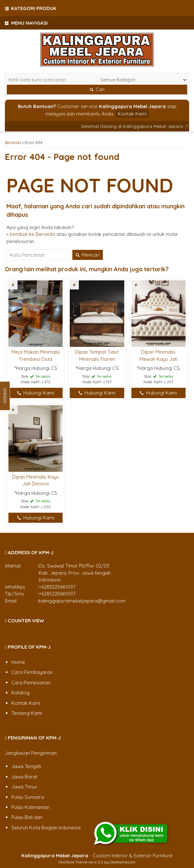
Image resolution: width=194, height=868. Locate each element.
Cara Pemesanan (31, 683)
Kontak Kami (132, 114)
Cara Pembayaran (32, 672)
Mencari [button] (88, 255)
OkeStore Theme (73, 862)
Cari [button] (97, 90)
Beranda (13, 142)
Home (18, 662)
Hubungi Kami (36, 393)
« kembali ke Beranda (31, 234)
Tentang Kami (27, 713)
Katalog (20, 693)
